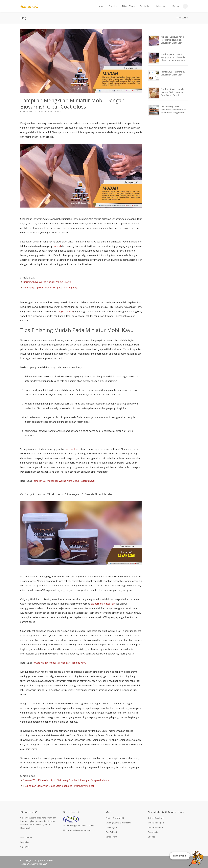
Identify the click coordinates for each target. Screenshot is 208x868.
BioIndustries (46, 860)
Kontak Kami (111, 837)
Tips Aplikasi (145, 6)
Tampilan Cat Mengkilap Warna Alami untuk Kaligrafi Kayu (63, 481)
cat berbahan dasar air (103, 604)
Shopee (152, 837)
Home (101, 6)
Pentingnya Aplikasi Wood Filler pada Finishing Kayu (51, 288)
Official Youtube (155, 827)
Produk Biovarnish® (115, 818)
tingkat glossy (65, 311)
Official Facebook (156, 818)
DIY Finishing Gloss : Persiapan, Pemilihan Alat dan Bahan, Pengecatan (174, 110)
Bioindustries (26, 837)
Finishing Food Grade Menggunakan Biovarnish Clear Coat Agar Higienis (173, 57)
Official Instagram (156, 823)
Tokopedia (153, 832)
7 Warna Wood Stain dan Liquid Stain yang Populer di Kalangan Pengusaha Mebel (67, 780)
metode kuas (72, 449)
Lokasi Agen (162, 6)
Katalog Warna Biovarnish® (118, 823)
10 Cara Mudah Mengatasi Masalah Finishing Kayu (59, 663)
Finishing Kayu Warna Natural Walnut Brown (47, 282)
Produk (113, 6)
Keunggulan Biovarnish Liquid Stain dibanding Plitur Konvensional (58, 786)
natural (57, 246)
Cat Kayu (24, 847)
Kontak (176, 6)
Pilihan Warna (128, 6)
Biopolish (25, 842)
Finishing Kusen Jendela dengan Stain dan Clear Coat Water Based (173, 92)
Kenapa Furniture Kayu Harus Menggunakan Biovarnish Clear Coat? (172, 40)
